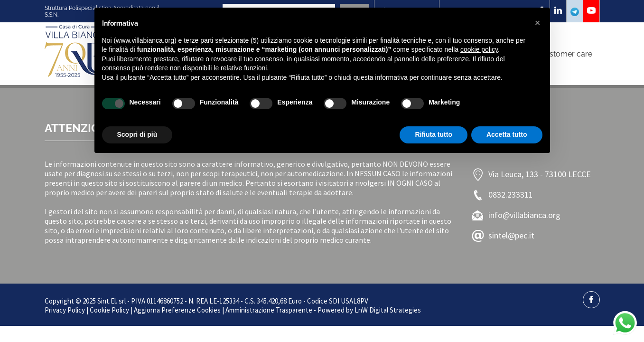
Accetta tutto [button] (507, 134)
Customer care (566, 54)
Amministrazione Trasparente (269, 310)
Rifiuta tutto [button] (434, 134)
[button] (538, 23)
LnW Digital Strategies (388, 310)
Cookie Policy (109, 310)
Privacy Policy (65, 310)
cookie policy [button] (479, 49)
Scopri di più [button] (137, 134)
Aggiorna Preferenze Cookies (177, 310)
